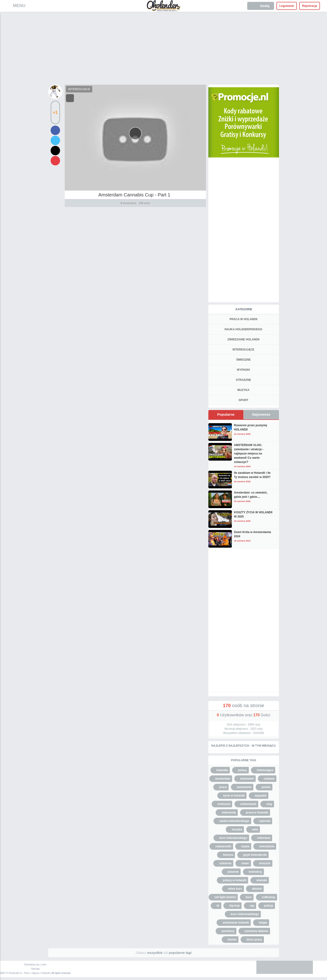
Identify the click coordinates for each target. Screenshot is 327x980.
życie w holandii (234, 796)
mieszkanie (267, 846)
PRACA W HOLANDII (243, 319)
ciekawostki (223, 846)
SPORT (243, 400)
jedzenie (233, 872)
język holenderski (255, 855)
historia (228, 855)
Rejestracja (310, 6)
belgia (263, 923)
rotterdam (264, 838)
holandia (222, 770)
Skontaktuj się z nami (35, 965)
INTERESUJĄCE (79, 89)
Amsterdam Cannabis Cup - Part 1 (134, 195)
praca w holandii (257, 813)
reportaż (265, 821)
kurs (249, 897)
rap (252, 906)
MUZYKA (243, 390)
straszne (265, 863)
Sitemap (35, 969)
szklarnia (225, 863)
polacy (242, 770)
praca (223, 787)
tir (218, 906)
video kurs (235, 889)
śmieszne (224, 804)
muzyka (237, 829)
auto (255, 829)
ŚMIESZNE (243, 360)
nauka (245, 846)
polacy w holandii (234, 880)
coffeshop (268, 897)
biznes (232, 940)
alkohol (257, 889)
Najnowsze (261, 414)
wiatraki (262, 880)
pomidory (228, 931)
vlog (269, 804)
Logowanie (287, 6)
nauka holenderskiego (234, 821)
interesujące (265, 770)
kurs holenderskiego (233, 838)
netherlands (248, 804)
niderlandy (229, 813)
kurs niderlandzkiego (245, 914)
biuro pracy (254, 940)
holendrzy (256, 872)
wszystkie (155, 953)
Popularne (226, 414)
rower (245, 863)
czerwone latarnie (256, 931)
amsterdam (223, 779)
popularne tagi (180, 953)
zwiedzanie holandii (236, 923)
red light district (225, 897)
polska (266, 787)
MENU (19, 6)
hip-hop (234, 906)
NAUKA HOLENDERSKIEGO (243, 329)
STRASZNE (244, 380)
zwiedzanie (244, 787)
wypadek (261, 796)
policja (269, 906)
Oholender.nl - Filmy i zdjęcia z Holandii (29, 973)
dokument (247, 779)
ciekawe (269, 779)
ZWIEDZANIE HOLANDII (243, 339)
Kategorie (244, 309)
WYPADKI (243, 370)
